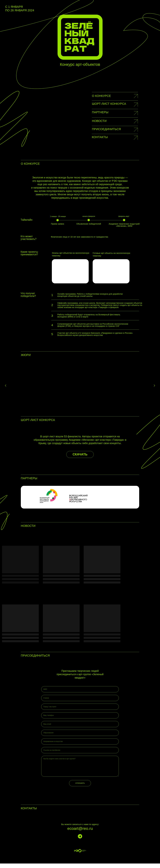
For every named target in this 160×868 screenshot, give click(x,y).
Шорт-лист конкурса (109, 104)
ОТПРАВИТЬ (80, 788)
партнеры (100, 112)
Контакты (100, 137)
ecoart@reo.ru (80, 833)
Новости (99, 121)
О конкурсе (101, 96)
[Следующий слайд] (154, 386)
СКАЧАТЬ (80, 459)
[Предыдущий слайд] (6, 386)
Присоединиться (106, 129)
